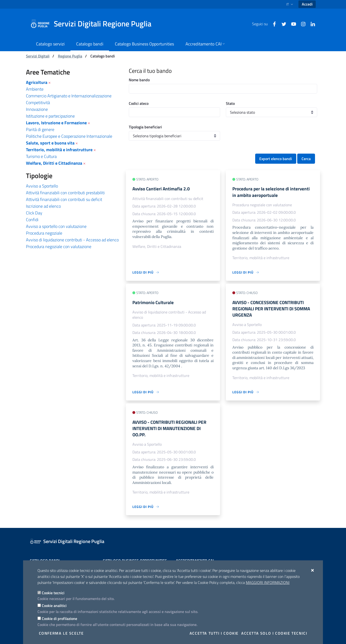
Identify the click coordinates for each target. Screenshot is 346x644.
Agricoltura (37, 82)
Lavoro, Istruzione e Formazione (56, 123)
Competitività (38, 103)
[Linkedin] (311, 24)
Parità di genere (40, 129)
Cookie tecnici (53, 593)
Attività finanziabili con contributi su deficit (64, 199)
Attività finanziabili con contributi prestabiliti (65, 193)
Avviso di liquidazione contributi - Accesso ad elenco (72, 240)
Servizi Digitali (38, 56)
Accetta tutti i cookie (214, 633)
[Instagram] (301, 24)
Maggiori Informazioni (268, 582)
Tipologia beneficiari (145, 127)
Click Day (34, 213)
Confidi (32, 220)
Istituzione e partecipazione (50, 116)
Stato (230, 103)
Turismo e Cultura (41, 156)
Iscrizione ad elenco (43, 206)
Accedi (307, 4)
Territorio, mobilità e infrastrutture (59, 150)
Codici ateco (139, 103)
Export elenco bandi (276, 159)
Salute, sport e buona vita (50, 143)
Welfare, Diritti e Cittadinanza (54, 163)
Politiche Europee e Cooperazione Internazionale (69, 136)
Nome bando (139, 80)
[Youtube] (292, 24)
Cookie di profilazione (59, 619)
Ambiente (35, 89)
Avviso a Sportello (42, 186)
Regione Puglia (70, 56)
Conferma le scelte (61, 633)
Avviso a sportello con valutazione (56, 226)
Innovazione (37, 109)
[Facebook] (272, 24)
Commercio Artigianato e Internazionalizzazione (69, 96)
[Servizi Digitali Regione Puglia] (94, 24)
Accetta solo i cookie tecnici (274, 633)
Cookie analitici (54, 606)
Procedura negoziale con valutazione (59, 247)
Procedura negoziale (44, 233)
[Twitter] (282, 24)
